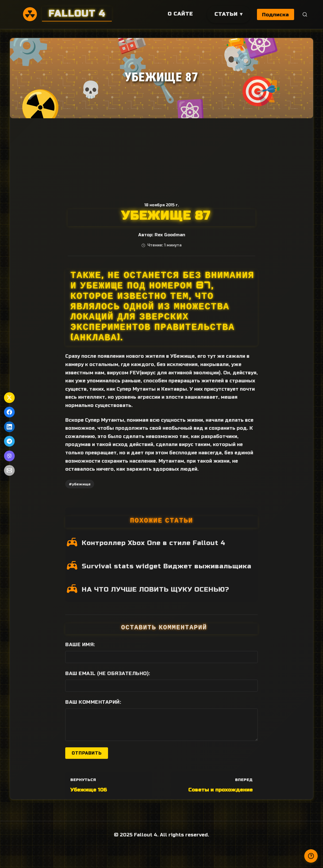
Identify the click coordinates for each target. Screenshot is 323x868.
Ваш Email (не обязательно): (108, 673)
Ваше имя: (80, 645)
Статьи (226, 14)
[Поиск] (305, 15)
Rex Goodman (170, 235)
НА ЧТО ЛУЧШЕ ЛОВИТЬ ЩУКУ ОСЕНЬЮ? (155, 589)
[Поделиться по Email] (9, 470)
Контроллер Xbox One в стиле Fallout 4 (154, 543)
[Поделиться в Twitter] (9, 398)
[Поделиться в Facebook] (9, 412)
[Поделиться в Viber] (9, 456)
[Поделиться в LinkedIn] (9, 427)
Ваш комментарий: (93, 702)
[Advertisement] (161, 158)
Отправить (87, 753)
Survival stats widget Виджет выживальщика (167, 566)
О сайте (180, 14)
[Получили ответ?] (311, 856)
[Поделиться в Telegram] (9, 441)
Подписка (275, 15)
